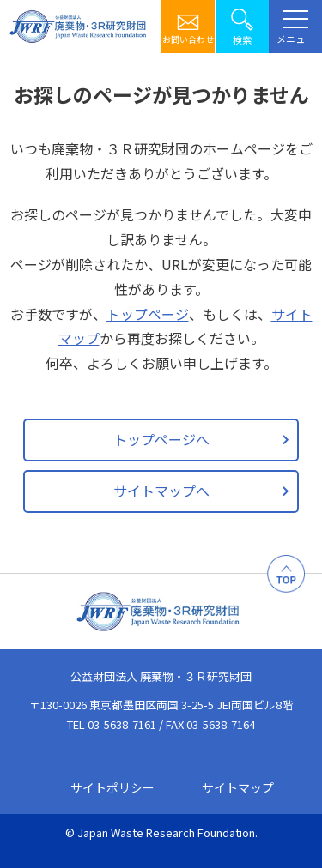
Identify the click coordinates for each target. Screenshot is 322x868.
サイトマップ (238, 787)
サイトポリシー (112, 787)
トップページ (148, 314)
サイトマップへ (161, 491)
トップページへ (161, 439)
